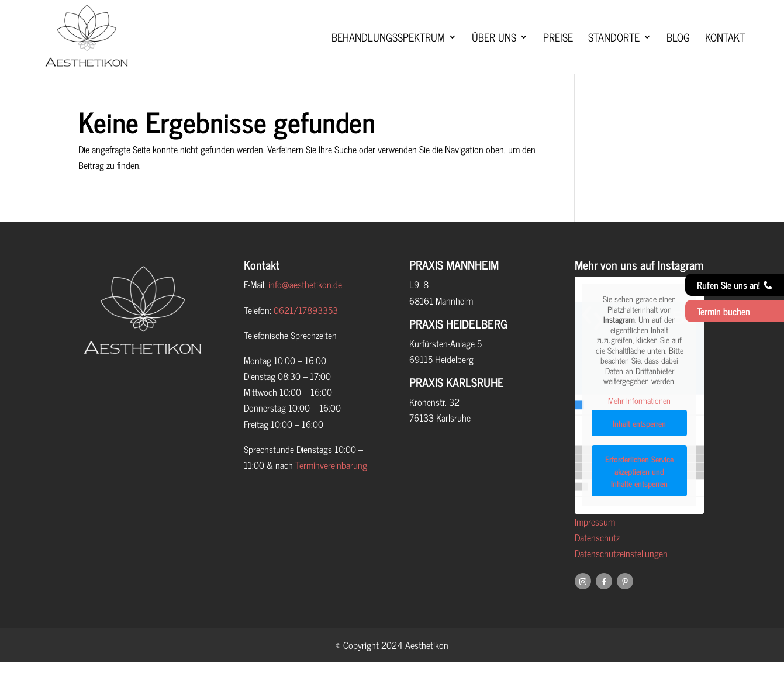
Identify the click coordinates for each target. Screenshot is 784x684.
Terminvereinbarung (331, 486)
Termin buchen (723, 311)
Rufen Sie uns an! (735, 285)
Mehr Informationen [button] (639, 422)
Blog (678, 50)
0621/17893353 (306, 331)
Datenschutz (597, 559)
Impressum (595, 543)
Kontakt (725, 50)
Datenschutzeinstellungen (621, 575)
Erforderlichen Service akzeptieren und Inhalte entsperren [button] (639, 493)
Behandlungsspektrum (388, 50)
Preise (558, 50)
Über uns (494, 50)
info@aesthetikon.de (305, 306)
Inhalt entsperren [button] (639, 445)
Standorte (614, 50)
